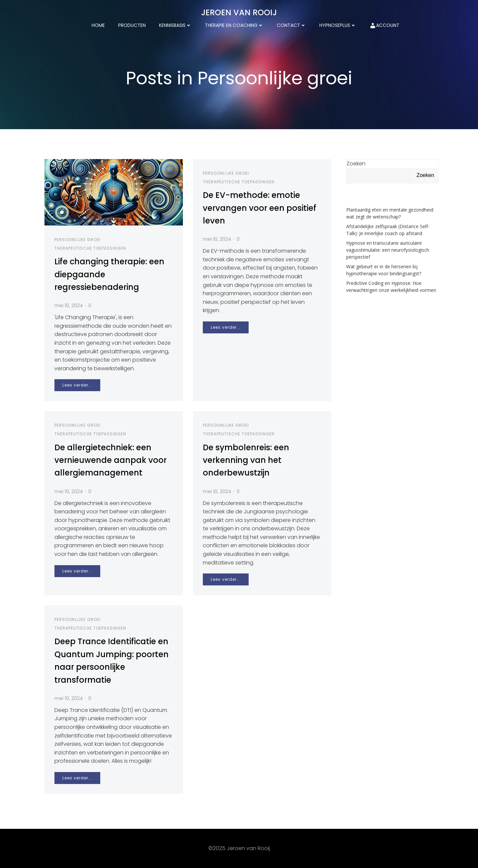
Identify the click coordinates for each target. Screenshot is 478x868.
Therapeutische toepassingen (90, 248)
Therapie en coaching (234, 25)
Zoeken (356, 164)
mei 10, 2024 (69, 305)
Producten (132, 25)
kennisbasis (175, 25)
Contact (291, 25)
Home (98, 25)
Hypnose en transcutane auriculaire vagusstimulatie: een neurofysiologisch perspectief (388, 250)
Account (384, 25)
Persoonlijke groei (78, 240)
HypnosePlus (338, 25)
